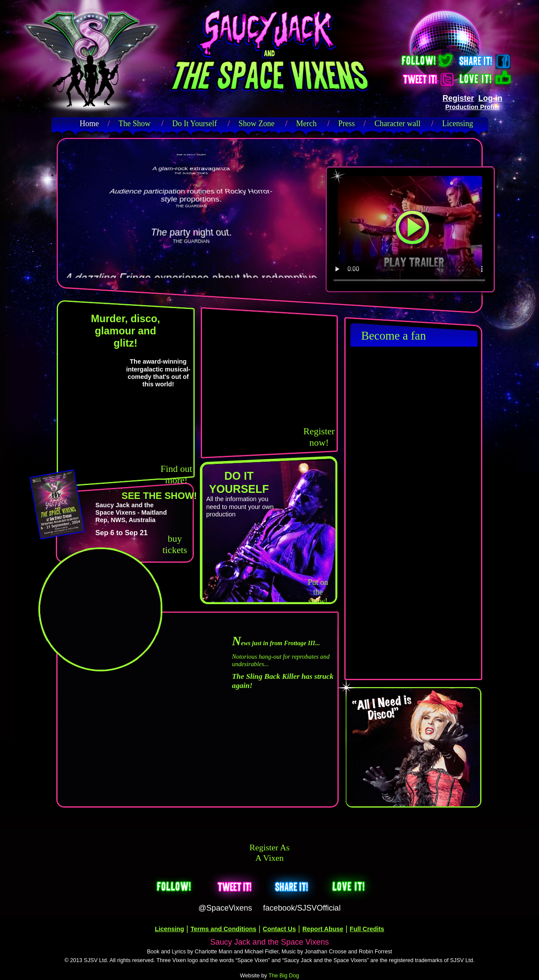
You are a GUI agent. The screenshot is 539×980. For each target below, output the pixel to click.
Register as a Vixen (270, 853)
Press (347, 124)
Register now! (319, 437)
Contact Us (279, 929)
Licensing (458, 124)
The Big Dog (284, 976)
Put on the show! (318, 592)
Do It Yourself (195, 124)
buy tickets (175, 544)
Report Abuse (323, 929)
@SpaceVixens (225, 908)
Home (89, 124)
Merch (307, 124)
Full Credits (367, 929)
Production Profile (472, 107)
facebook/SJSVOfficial (302, 908)
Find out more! (177, 475)
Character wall (397, 124)
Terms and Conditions (224, 929)
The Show (135, 124)
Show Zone (257, 124)
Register (458, 98)
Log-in (490, 98)
